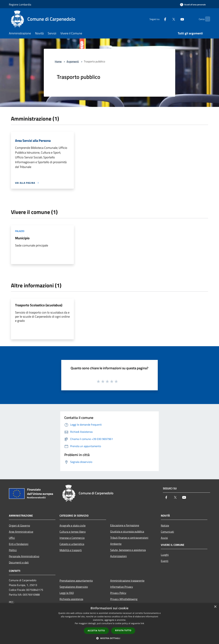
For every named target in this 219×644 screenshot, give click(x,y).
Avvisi (164, 538)
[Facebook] (158, 19)
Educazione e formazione (125, 525)
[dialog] (109, 624)
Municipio (22, 238)
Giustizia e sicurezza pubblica (127, 531)
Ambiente (116, 544)
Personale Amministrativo (24, 556)
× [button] (215, 607)
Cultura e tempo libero (73, 532)
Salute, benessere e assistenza (128, 550)
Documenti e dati (19, 562)
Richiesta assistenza (71, 599)
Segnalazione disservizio (74, 587)
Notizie (165, 525)
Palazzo (20, 231)
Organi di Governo (19, 525)
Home (58, 61)
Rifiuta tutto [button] (123, 630)
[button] (109, 638)
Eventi (165, 561)
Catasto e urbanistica (72, 544)
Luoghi (165, 555)
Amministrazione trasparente (127, 581)
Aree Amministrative (21, 532)
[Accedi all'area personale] (193, 5)
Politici (13, 550)
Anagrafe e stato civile (73, 525)
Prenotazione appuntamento (76, 581)
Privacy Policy (118, 593)
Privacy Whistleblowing (124, 599)
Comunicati (167, 532)
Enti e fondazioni (19, 544)
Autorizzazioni (118, 556)
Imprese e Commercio (72, 538)
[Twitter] (167, 19)
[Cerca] (206, 19)
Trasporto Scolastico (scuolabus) (39, 305)
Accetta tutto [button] (96, 631)
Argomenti (73, 61)
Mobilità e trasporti (71, 550)
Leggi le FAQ (67, 593)
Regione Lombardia (20, 4)
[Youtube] (176, 19)
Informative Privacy (122, 587)
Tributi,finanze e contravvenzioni (129, 538)
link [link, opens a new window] (142, 623)
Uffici (12, 538)
